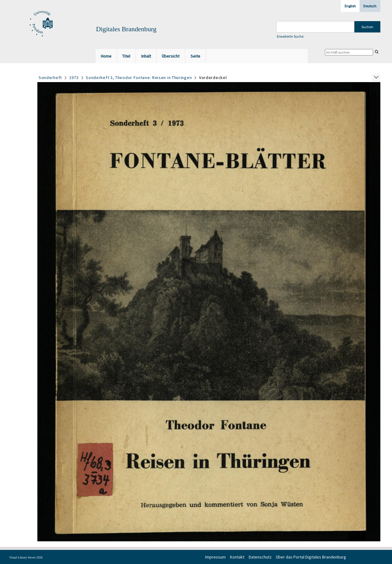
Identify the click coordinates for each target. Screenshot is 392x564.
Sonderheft (50, 78)
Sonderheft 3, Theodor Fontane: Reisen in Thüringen (139, 78)
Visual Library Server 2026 (26, 557)
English (350, 6)
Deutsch (370, 6)
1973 (74, 78)
